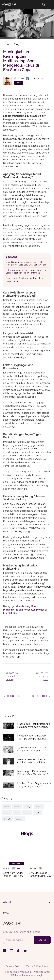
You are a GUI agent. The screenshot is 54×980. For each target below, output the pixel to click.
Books (6, 807)
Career (17, 807)
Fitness (7, 813)
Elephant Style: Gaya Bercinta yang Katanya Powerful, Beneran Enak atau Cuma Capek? (34, 785)
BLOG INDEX (40, 696)
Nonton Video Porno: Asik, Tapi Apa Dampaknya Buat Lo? (32, 737)
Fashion (39, 807)
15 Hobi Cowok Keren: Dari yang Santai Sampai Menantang (32, 749)
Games (27, 813)
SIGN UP (42, 940)
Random (19, 819)
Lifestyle (7, 819)
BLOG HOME (15, 696)
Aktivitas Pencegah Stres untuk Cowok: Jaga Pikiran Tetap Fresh (32, 761)
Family (28, 807)
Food (17, 813)
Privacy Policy (14, 966)
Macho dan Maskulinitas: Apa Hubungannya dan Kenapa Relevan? (34, 726)
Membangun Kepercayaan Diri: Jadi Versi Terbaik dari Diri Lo (34, 773)
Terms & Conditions (37, 966)
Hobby (38, 813)
